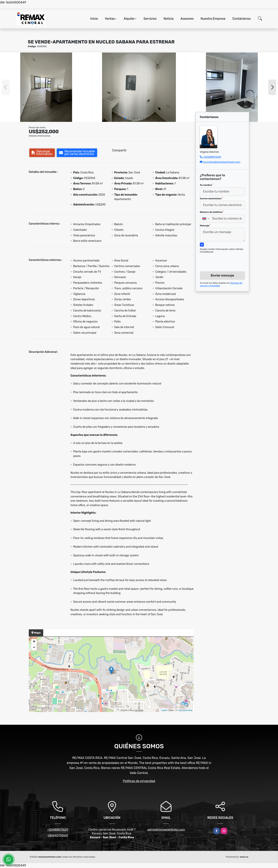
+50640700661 (58, 835)
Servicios (150, 19)
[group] (46, 87)
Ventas (110, 19)
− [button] (34, 648)
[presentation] (221, 259)
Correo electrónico (211, 199)
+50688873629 (212, 157)
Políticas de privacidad (139, 781)
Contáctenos (242, 19)
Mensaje (205, 226)
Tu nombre (207, 185)
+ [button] (34, 642)
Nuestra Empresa (213, 19)
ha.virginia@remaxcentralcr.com (222, 162)
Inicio (94, 19)
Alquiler (129, 19)
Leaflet (164, 710)
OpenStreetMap (185, 710)
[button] (125, 118)
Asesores (187, 19)
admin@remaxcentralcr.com (166, 830)
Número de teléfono (212, 212)
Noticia (169, 19)
